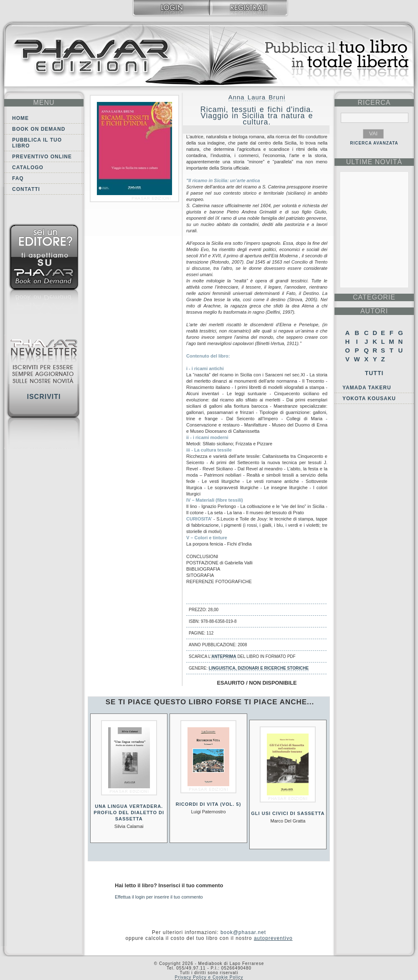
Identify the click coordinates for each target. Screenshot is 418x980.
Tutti (374, 373)
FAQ (18, 178)
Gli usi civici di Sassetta (288, 813)
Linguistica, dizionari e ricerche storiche (259, 668)
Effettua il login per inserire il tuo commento (159, 897)
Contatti (26, 189)
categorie (374, 297)
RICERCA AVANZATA (374, 143)
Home (20, 118)
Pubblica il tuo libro (37, 143)
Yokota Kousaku (369, 399)
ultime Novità (374, 162)
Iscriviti (44, 397)
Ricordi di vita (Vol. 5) (209, 804)
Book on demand (39, 129)
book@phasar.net (243, 932)
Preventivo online (42, 157)
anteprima (224, 656)
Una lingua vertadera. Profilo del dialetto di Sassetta (129, 812)
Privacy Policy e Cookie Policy (209, 977)
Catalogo (28, 168)
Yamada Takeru (367, 388)
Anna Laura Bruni (257, 97)
